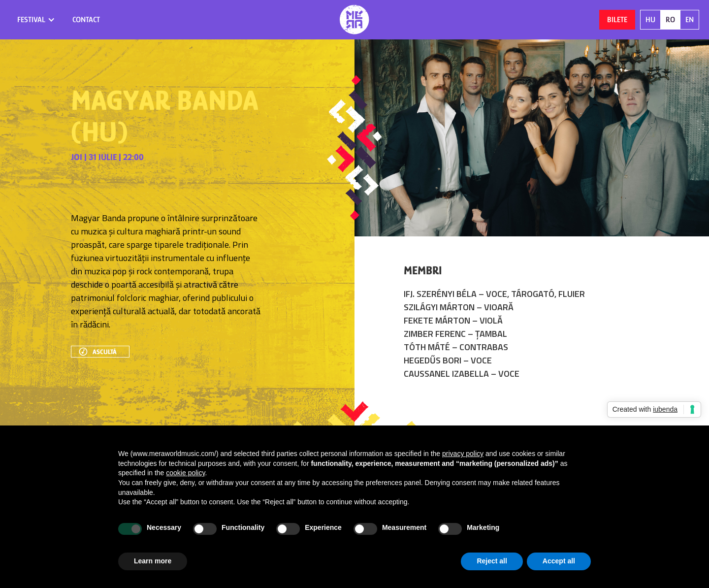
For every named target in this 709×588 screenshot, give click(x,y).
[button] (36, 20)
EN (690, 20)
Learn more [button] (153, 561)
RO (670, 20)
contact (86, 20)
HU (650, 20)
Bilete (617, 20)
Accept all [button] (559, 561)
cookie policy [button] (185, 473)
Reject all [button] (492, 561)
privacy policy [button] (463, 454)
